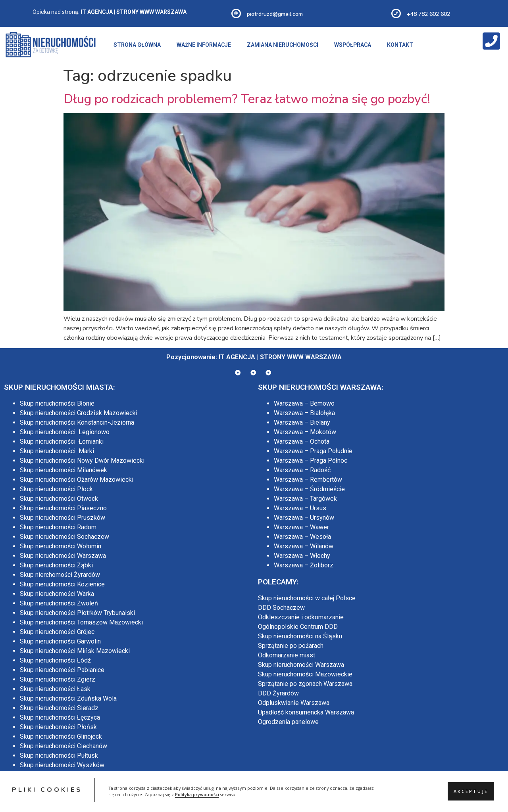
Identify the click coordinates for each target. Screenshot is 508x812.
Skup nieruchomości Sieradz (59, 708)
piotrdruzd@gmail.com (275, 14)
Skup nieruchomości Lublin (57, 803)
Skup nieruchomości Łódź (55, 660)
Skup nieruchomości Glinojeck (61, 736)
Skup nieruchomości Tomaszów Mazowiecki (81, 622)
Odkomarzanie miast (287, 655)
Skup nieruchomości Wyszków (62, 765)
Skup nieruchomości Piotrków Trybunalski (77, 613)
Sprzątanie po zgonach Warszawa (305, 684)
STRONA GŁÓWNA (137, 45)
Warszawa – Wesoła (302, 537)
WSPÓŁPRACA (353, 45)
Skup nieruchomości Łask (55, 689)
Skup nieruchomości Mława (58, 784)
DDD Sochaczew (281, 608)
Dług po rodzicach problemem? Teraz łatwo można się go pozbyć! (247, 99)
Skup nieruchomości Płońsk (58, 727)
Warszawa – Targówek (305, 499)
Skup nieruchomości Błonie (57, 403)
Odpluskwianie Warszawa (294, 703)
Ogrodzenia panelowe (288, 722)
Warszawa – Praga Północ (311, 461)
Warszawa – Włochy (302, 556)
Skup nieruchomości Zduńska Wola (68, 698)
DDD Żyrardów (278, 693)
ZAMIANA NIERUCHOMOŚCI (283, 45)
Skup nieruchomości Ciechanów (63, 746)
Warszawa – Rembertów (308, 480)
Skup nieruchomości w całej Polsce (307, 598)
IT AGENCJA (237, 357)
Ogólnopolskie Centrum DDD (298, 627)
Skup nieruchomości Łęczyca (60, 717)
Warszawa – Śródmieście (309, 489)
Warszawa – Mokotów (305, 432)
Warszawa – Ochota (302, 441)
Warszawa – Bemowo (304, 403)
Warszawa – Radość (302, 470)
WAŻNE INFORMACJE (204, 45)
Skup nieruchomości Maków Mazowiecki (76, 775)
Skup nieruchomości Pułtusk (59, 756)
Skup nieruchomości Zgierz (58, 679)
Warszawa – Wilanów (304, 546)
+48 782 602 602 (428, 14)
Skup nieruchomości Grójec (57, 632)
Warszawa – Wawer (301, 527)
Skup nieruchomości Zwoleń (59, 603)
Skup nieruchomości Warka (57, 594)
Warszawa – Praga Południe (313, 451)
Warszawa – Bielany (302, 422)
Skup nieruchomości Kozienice (62, 584)
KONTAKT (400, 45)
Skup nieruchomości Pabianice (62, 670)
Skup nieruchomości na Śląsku (300, 636)
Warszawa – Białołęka (304, 413)
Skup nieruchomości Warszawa (63, 556)
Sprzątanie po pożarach (291, 646)
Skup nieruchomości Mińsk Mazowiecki (75, 651)
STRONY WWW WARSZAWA (301, 357)
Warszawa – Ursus (300, 508)
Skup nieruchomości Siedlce (59, 794)
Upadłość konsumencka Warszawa (306, 712)
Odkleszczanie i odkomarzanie (301, 617)
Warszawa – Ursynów (304, 518)
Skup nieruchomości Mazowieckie (305, 674)
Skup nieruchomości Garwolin (60, 641)
